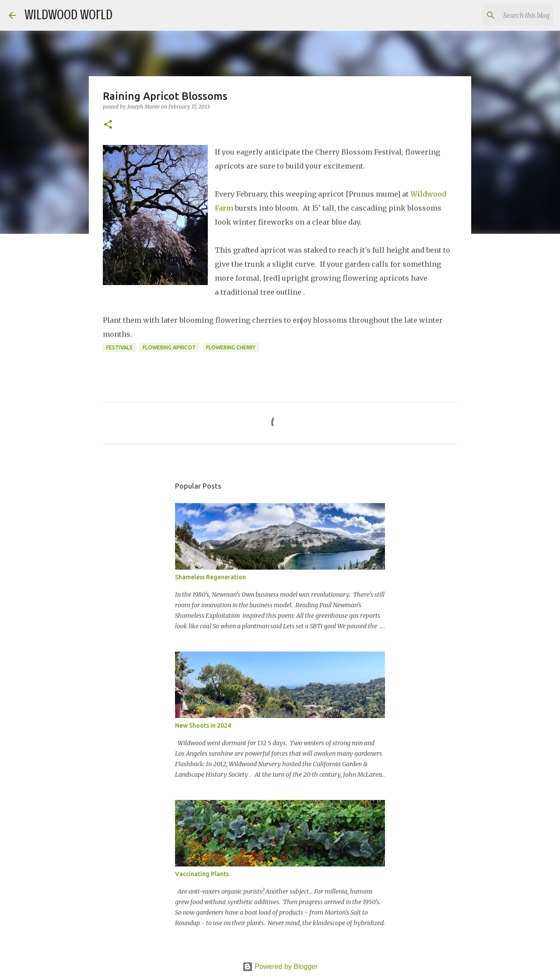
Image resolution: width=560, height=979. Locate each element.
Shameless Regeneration (210, 577)
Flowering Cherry (231, 347)
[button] (108, 125)
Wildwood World (68, 15)
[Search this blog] (507, 15)
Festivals (119, 347)
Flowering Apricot (169, 347)
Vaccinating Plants (202, 874)
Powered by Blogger (280, 967)
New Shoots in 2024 (203, 725)
